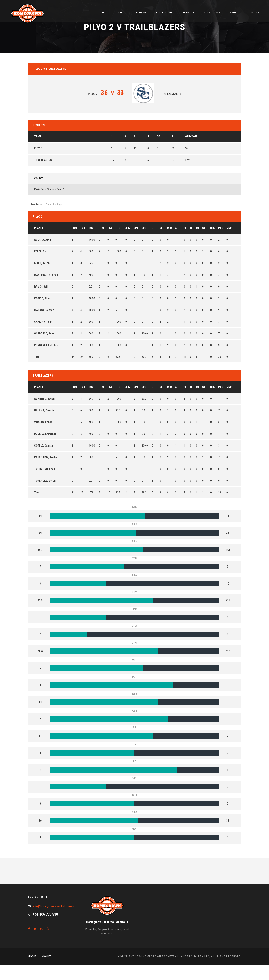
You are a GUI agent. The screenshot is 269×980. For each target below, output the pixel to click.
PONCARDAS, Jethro (46, 345)
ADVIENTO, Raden (44, 399)
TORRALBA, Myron (45, 481)
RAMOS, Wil (41, 287)
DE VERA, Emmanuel (46, 434)
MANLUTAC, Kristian (46, 275)
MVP (229, 228)
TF (191, 228)
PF (185, 228)
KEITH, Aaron (42, 263)
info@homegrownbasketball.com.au (54, 906)
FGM (74, 228)
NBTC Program (163, 13)
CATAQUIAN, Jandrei (46, 457)
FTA (110, 228)
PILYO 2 (38, 148)
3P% (144, 228)
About (46, 956)
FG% (91, 228)
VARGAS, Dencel (44, 422)
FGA (83, 228)
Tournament (188, 13)
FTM (101, 228)
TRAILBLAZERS (43, 160)
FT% (118, 228)
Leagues (122, 13)
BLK (213, 228)
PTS (221, 228)
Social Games (212, 13)
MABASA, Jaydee (44, 310)
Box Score (37, 205)
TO (197, 228)
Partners (234, 13)
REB (169, 228)
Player (39, 228)
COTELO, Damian (44, 446)
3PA (136, 228)
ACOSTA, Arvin (43, 240)
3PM (128, 228)
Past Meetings (54, 205)
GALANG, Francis (44, 410)
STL (205, 228)
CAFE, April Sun (43, 322)
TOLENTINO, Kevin (45, 469)
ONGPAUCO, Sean (44, 334)
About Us (254, 13)
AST (177, 228)
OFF (154, 228)
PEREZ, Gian (41, 251)
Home (106, 13)
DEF (162, 228)
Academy (141, 13)
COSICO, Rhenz (43, 298)
